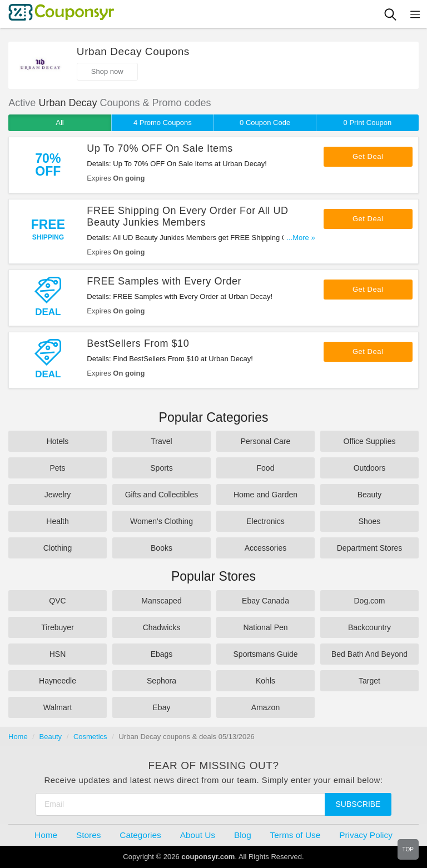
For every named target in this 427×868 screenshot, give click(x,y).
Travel (161, 441)
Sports (161, 468)
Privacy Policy (366, 835)
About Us (198, 835)
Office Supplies (370, 441)
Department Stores (370, 548)
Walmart (58, 707)
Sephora (162, 681)
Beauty (370, 495)
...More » (301, 238)
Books (162, 548)
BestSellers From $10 (138, 343)
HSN (58, 654)
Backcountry (369, 627)
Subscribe (358, 804)
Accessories (265, 548)
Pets (57, 468)
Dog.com (369, 601)
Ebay (162, 707)
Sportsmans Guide (266, 654)
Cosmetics (90, 737)
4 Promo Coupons (163, 123)
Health (57, 521)
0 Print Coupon (368, 123)
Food (266, 468)
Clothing (58, 548)
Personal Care (266, 441)
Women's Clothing (162, 521)
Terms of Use (296, 835)
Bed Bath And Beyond (369, 654)
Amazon (265, 707)
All (59, 123)
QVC (57, 601)
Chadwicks (162, 627)
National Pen (265, 627)
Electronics (265, 521)
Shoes (370, 521)
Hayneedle (58, 681)
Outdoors (370, 468)
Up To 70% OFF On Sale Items (160, 148)
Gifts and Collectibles (162, 495)
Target (369, 681)
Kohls (265, 681)
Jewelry (58, 495)
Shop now (107, 71)
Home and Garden (265, 495)
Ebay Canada (265, 601)
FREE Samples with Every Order (164, 281)
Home (18, 737)
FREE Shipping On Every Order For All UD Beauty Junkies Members (187, 216)
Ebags (162, 654)
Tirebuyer (58, 627)
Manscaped (161, 601)
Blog (243, 835)
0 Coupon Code (265, 123)
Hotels (58, 441)
